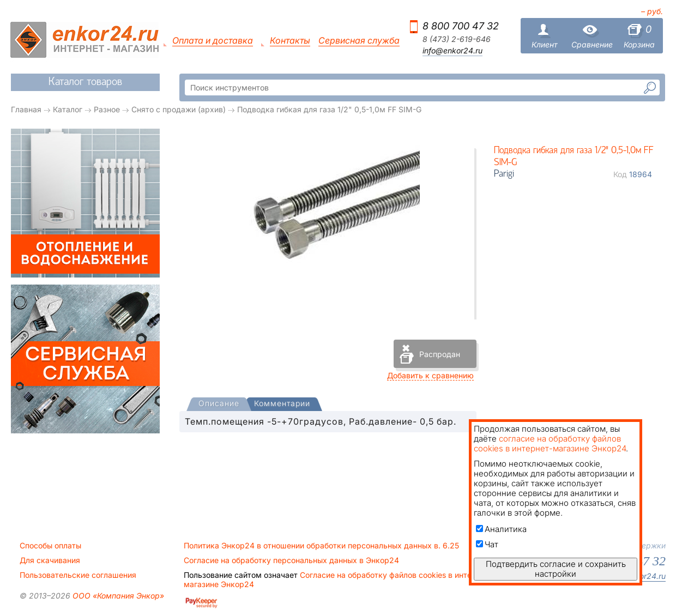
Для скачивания (50, 560)
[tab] (219, 404)
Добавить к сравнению (430, 375)
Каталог (68, 109)
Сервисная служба (359, 41)
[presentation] (219, 404)
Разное (107, 109)
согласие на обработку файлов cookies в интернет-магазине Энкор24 (550, 443)
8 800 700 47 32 (461, 26)
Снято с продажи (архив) (179, 109)
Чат (487, 544)
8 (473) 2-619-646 (457, 39)
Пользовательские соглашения (78, 575)
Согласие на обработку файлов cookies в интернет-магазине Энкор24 (338, 579)
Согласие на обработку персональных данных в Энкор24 (291, 560)
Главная (26, 109)
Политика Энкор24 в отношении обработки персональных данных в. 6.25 (321, 546)
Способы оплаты (50, 546)
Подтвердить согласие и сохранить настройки (556, 569)
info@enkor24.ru (452, 51)
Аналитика (501, 529)
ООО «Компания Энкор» (117, 596)
